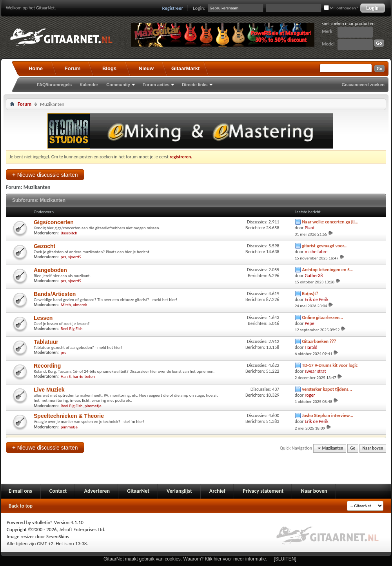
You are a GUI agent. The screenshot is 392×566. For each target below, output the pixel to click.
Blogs (109, 68)
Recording (47, 366)
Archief (217, 491)
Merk (327, 31)
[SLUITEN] (285, 559)
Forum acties (156, 85)
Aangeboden (50, 270)
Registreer (173, 8)
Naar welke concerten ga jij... (330, 222)
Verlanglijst (179, 491)
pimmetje (93, 406)
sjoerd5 (75, 257)
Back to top (21, 506)
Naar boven (373, 448)
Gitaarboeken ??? (319, 341)
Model (328, 44)
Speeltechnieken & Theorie (69, 416)
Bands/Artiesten (55, 294)
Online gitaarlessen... (322, 317)
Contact (58, 491)
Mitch (66, 305)
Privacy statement (263, 491)
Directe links (195, 85)
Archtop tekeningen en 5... (328, 270)
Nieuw (146, 68)
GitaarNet (138, 491)
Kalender (89, 85)
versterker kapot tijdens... (327, 389)
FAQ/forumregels (54, 85)
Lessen (43, 318)
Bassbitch (69, 233)
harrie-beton (84, 376)
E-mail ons (20, 491)
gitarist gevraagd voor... (325, 246)
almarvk (80, 305)
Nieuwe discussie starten (45, 175)
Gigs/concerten (54, 222)
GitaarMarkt (185, 68)
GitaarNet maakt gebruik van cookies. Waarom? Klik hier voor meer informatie (185, 559)
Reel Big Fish (72, 329)
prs (64, 257)
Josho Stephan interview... (328, 415)
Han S (66, 376)
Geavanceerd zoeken (363, 85)
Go (353, 448)
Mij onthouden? (341, 8)
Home (36, 68)
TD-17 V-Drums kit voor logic (330, 365)
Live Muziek (49, 390)
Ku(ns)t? (310, 294)
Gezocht (44, 246)
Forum (73, 68)
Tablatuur (46, 342)
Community (118, 85)
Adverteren (97, 491)
